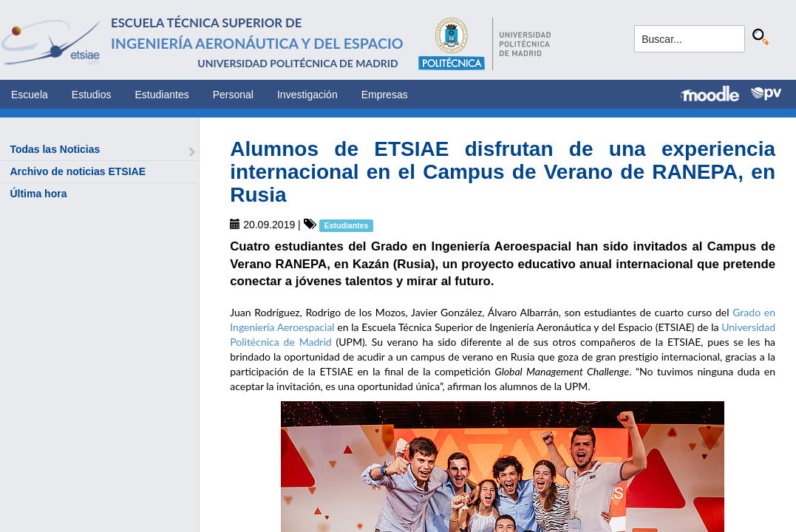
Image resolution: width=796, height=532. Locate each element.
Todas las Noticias (55, 149)
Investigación (307, 95)
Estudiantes (162, 95)
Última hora (38, 194)
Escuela (30, 95)
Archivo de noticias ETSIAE (78, 171)
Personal (233, 95)
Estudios (92, 95)
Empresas (385, 95)
